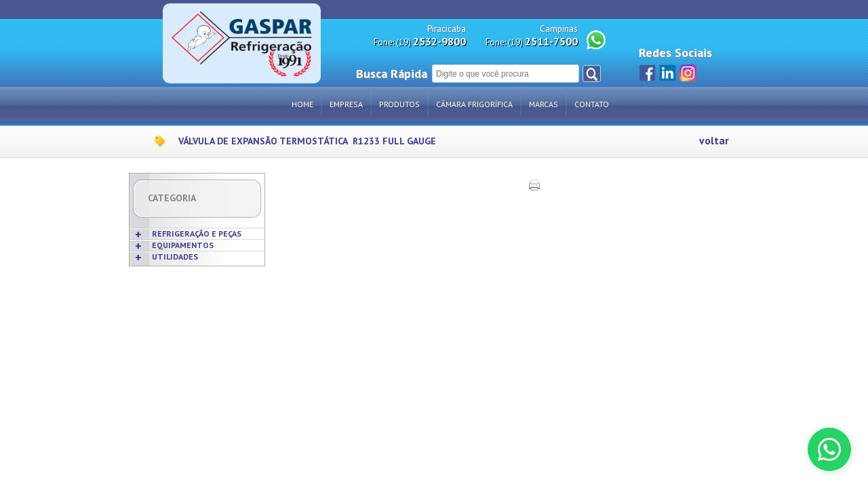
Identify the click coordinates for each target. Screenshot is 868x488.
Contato (592, 104)
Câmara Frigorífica (474, 104)
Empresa (346, 104)
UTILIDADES (175, 257)
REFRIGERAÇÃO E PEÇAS (197, 233)
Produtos (399, 104)
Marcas (544, 104)
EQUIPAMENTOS (183, 245)
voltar (714, 141)
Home (302, 104)
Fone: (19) (420, 42)
